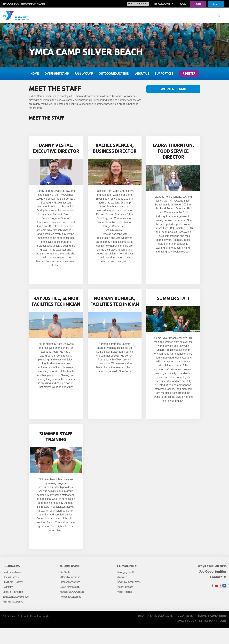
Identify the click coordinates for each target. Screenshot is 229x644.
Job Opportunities (213, 571)
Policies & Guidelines (70, 597)
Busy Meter (186, 616)
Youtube (216, 586)
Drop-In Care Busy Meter (156, 616)
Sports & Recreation (13, 592)
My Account (162, 4)
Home (35, 73)
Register (189, 73)
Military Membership (70, 577)
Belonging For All (126, 572)
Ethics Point (208, 621)
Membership (70, 566)
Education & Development (16, 597)
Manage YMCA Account (72, 592)
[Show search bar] (220, 15)
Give (216, 4)
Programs (11, 566)
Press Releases (125, 587)
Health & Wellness (12, 572)
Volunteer (122, 577)
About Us (142, 73)
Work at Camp (173, 89)
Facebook (212, 586)
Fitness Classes (10, 577)
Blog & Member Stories (129, 582)
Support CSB (164, 73)
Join (198, 4)
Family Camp (84, 73)
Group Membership (70, 587)
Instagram (220, 586)
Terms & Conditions (212, 616)
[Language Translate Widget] (138, 4)
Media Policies (124, 592)
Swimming (8, 587)
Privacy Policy (185, 621)
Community (127, 566)
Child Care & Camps (13, 582)
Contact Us (218, 577)
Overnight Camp (57, 73)
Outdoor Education (114, 73)
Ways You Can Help (212, 566)
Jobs (183, 4)
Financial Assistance (13, 602)
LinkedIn (225, 586)
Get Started (66, 572)
